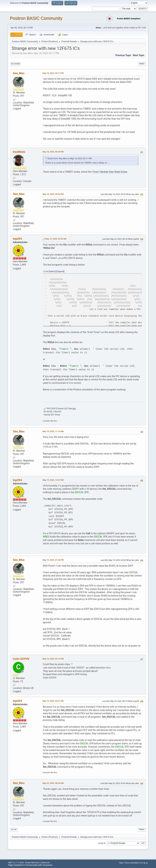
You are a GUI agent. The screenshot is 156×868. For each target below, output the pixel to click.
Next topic (139, 55)
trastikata (19, 152)
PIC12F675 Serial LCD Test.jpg (60, 408)
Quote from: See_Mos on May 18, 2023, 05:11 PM (70, 159)
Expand (60, 271)
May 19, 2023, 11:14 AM (53, 431)
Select (52, 271)
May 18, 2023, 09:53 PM (53, 194)
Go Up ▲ (144, 863)
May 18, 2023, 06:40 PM (53, 152)
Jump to (102, 843)
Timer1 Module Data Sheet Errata (110, 172)
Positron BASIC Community (36, 18)
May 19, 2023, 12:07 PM (53, 480)
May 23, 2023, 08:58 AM (53, 783)
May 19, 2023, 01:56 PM (53, 560)
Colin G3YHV (21, 659)
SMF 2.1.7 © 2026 (16, 863)
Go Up (14, 830)
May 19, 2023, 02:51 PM (53, 701)
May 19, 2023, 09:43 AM (56, 239)
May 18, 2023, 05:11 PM (53, 73)
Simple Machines (32, 863)
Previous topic (123, 55)
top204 (17, 239)
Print (142, 64)
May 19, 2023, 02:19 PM (53, 659)
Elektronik (45, 863)
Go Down (15, 64)
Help (121, 863)
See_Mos (19, 73)
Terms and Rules (132, 863)
